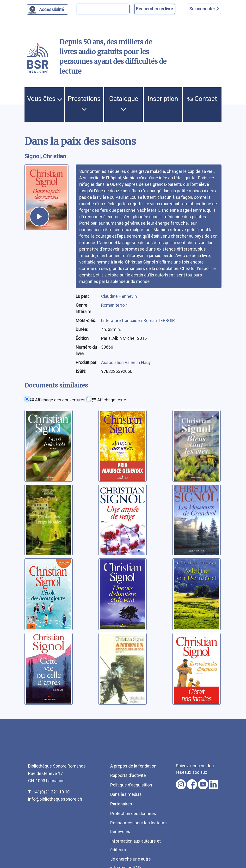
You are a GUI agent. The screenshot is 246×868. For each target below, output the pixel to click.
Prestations (84, 103)
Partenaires (121, 804)
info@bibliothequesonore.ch (55, 799)
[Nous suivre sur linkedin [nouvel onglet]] (213, 784)
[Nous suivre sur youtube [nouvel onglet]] (203, 784)
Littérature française (121, 320)
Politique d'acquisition (131, 785)
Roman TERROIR (159, 320)
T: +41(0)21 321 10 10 (49, 792)
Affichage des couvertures (58, 400)
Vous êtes (45, 99)
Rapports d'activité (128, 775)
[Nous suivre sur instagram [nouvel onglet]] (181, 784)
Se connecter (204, 9)
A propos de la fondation (133, 766)
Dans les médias (126, 794)
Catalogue (124, 103)
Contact (202, 99)
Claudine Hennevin (119, 296)
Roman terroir (114, 305)
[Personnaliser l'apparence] (47, 9)
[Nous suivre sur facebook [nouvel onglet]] (192, 784)
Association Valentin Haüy (126, 362)
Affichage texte (109, 400)
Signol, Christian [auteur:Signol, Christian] (45, 156)
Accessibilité (52, 9)
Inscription (163, 99)
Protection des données (133, 813)
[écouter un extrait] (39, 217)
